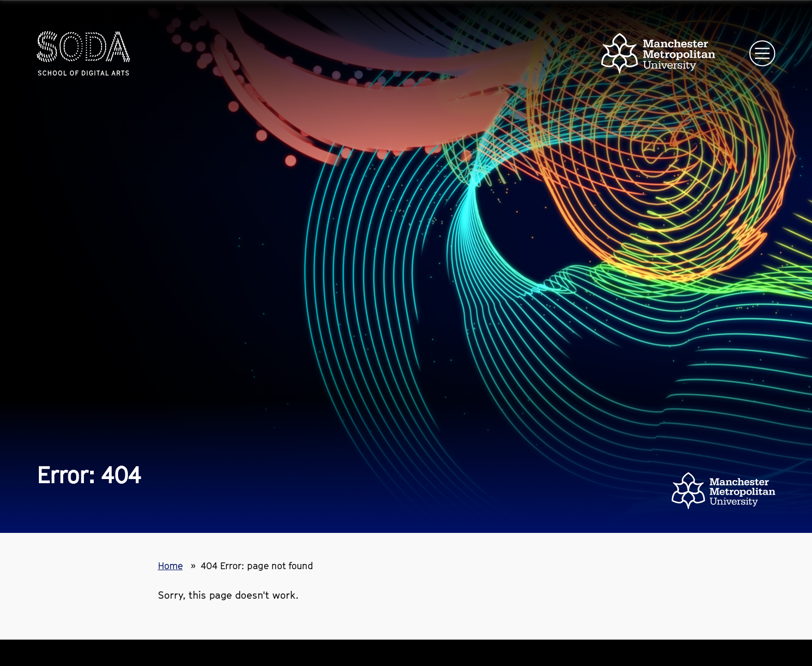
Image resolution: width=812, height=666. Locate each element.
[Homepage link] (83, 53)
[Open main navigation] (762, 53)
